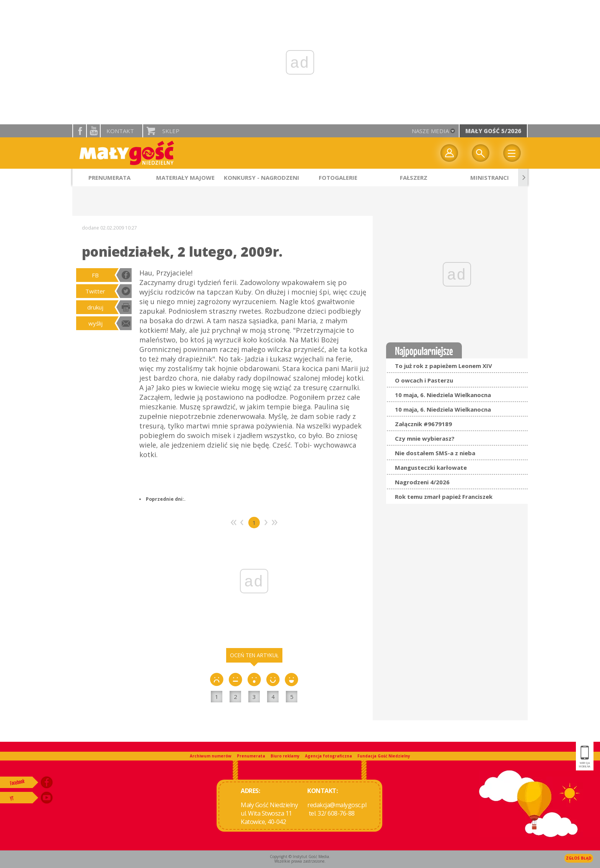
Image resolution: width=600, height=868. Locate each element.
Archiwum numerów (211, 756)
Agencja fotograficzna (329, 756)
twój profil (449, 153)
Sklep (171, 131)
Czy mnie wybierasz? (425, 438)
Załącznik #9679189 (423, 424)
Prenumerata (251, 756)
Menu (512, 153)
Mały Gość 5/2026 (493, 131)
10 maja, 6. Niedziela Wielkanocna (443, 395)
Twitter (95, 291)
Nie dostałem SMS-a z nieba (435, 453)
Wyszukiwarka (481, 153)
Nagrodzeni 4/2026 (422, 482)
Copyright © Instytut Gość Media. (300, 857)
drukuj (95, 307)
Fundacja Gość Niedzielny (384, 756)
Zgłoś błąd (579, 858)
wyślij (95, 323)
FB (95, 275)
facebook (80, 131)
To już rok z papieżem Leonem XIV (443, 366)
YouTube (93, 131)
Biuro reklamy (285, 756)
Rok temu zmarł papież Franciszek (444, 497)
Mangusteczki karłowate (431, 467)
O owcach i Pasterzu (424, 380)
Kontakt (120, 131)
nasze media (430, 131)
